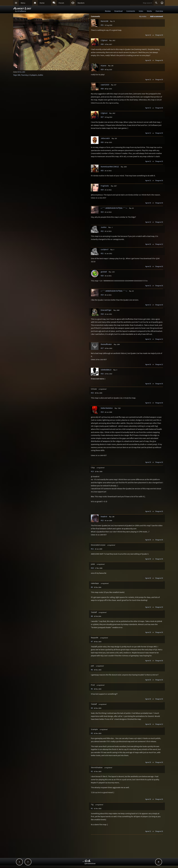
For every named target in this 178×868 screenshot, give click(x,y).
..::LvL (87, 861)
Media (149, 11)
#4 (92, 708)
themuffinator (106, 344)
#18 (102, 314)
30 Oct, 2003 (21, 72)
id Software (22, 11)
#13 (92, 471)
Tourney (24, 75)
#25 (102, 170)
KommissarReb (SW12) (110, 167)
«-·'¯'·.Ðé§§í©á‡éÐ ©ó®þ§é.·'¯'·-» (114, 208)
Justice (104, 227)
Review (108, 11)
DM (19, 75)
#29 (102, 69)
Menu (23, 3)
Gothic (41, 75)
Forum (61, 3)
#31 (102, 25)
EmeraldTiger (106, 310)
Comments (131, 11)
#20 (102, 276)
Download (118, 11)
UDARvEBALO (106, 370)
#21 (102, 253)
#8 (92, 616)
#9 (92, 587)
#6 (92, 670)
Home (42, 3)
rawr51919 (105, 85)
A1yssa (103, 65)
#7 (92, 641)
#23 (102, 212)
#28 (102, 89)
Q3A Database (90, 863)
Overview (159, 11)
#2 (92, 771)
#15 (92, 393)
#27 (102, 117)
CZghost (104, 40)
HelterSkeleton (107, 408)
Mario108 (104, 21)
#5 (92, 689)
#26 (102, 142)
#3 (92, 733)
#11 (92, 549)
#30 (102, 44)
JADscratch (105, 138)
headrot (104, 516)
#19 (102, 295)
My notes (143, 16)
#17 (102, 348)
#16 (102, 374)
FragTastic (105, 186)
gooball (104, 272)
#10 (92, 568)
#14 (102, 412)
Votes (141, 11)
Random (81, 3)
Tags (15, 75)
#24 (102, 190)
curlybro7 (105, 249)
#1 (92, 808)
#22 (102, 231)
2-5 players (33, 75)
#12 (102, 520)
